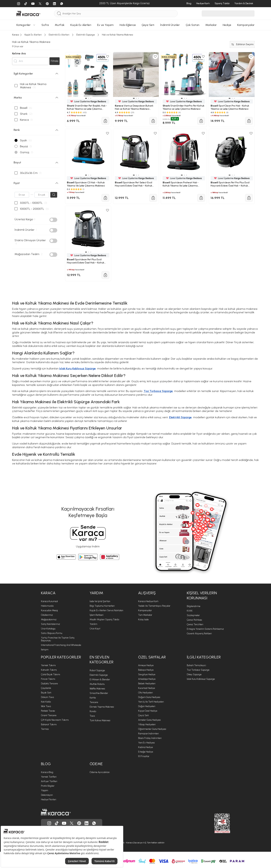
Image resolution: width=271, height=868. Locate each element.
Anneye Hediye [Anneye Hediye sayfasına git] (146, 665)
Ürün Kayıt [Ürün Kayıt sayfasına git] (95, 629)
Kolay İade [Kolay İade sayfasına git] (143, 620)
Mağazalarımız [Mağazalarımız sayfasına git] (49, 620)
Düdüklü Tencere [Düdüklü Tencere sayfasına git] (49, 684)
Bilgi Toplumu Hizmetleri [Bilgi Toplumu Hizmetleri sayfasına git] (102, 606)
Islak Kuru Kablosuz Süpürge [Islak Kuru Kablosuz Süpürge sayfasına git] (201, 679)
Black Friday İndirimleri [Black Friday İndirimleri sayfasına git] (150, 738)
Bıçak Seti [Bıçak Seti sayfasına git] (46, 693)
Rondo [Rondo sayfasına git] (93, 711)
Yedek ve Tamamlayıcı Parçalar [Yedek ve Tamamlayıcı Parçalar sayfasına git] (154, 606)
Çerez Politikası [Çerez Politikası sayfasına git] (194, 620)
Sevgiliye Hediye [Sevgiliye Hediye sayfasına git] (147, 674)
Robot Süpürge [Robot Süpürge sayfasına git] (97, 670)
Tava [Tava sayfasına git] (92, 716)
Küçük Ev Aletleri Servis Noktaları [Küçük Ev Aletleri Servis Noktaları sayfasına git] (106, 610)
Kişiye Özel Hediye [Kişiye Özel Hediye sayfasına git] (148, 711)
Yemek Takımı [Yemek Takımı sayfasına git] (48, 665)
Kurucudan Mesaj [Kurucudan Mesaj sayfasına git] (49, 610)
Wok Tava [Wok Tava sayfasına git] (46, 706)
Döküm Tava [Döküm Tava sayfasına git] (47, 697)
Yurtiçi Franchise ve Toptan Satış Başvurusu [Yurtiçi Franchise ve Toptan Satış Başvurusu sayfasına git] (58, 639)
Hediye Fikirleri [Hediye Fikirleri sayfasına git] (49, 800)
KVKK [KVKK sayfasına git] (190, 611)
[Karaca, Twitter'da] (72, 823)
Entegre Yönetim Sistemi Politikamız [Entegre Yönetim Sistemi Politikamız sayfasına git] (205, 629)
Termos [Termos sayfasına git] (45, 729)
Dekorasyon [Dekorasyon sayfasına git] (47, 795)
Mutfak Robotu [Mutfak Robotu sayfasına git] (97, 684)
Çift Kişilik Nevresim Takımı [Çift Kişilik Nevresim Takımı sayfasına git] (55, 720)
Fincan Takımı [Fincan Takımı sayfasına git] (48, 679)
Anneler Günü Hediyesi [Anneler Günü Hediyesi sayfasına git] (149, 720)
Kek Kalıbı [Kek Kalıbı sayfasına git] (46, 702)
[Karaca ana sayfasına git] (56, 812)
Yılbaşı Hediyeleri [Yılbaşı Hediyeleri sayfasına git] (147, 724)
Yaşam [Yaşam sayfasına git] (44, 790)
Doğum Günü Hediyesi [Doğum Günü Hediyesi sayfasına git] (149, 697)
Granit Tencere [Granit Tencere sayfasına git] (49, 715)
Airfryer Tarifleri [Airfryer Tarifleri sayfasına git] (49, 781)
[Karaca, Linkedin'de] (86, 823)
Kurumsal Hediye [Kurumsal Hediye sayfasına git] (147, 688)
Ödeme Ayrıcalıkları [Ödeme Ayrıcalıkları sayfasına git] (100, 772)
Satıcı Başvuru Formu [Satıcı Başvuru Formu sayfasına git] (52, 633)
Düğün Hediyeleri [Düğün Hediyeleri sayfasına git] (147, 706)
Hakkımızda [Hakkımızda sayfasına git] (47, 606)
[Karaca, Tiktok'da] (57, 823)
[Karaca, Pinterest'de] (79, 823)
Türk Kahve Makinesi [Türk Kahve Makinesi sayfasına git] (100, 720)
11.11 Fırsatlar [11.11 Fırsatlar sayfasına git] (144, 756)
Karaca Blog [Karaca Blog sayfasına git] (47, 772)
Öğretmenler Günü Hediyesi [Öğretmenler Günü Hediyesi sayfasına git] (152, 729)
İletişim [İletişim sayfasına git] (45, 650)
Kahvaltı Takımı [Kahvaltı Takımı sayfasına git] (49, 670)
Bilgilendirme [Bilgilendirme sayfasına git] (194, 606)
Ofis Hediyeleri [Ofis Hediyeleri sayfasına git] (145, 693)
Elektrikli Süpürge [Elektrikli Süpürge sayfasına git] (99, 675)
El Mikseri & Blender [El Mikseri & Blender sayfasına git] (100, 680)
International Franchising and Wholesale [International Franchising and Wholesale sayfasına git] (61, 645)
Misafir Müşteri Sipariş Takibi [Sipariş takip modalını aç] (104, 620)
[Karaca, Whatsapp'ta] (94, 823)
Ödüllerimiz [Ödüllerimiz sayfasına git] (47, 615)
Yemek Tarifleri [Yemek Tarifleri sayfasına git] (49, 777)
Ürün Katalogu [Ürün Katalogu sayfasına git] (48, 629)
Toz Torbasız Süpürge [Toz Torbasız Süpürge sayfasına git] (198, 670)
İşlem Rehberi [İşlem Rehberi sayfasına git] (97, 615)
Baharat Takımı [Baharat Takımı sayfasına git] (49, 724)
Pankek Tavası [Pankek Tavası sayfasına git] (48, 711)
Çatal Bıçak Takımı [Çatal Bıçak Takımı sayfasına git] (51, 674)
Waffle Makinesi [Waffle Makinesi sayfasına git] (97, 689)
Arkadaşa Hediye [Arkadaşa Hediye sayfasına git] (147, 679)
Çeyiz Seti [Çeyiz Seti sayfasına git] (143, 715)
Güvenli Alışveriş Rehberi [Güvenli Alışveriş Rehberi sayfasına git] (199, 634)
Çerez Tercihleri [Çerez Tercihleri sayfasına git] (195, 624)
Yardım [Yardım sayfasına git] (93, 624)
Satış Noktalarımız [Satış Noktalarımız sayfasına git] (51, 624)
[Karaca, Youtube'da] (64, 823)
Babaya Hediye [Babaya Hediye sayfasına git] (146, 670)
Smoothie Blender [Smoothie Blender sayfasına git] (99, 693)
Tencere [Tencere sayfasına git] (94, 702)
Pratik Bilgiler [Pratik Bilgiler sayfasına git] (48, 786)
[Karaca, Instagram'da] (49, 823)
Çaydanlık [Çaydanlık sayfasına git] (46, 688)
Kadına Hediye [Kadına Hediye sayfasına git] (145, 747)
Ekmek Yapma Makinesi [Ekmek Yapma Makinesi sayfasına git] (102, 707)
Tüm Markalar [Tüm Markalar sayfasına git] (145, 615)
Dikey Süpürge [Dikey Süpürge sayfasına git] (194, 674)
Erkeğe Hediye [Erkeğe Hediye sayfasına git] (146, 752)
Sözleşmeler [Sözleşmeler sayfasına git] (193, 615)
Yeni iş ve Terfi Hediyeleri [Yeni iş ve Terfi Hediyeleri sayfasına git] (151, 702)
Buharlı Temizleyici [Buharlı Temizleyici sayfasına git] (196, 665)
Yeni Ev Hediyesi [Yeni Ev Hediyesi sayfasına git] (146, 743)
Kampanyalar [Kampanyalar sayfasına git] (145, 610)
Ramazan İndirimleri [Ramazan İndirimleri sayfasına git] (148, 734)
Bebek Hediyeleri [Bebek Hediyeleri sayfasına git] (147, 684)
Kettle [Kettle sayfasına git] (93, 698)
